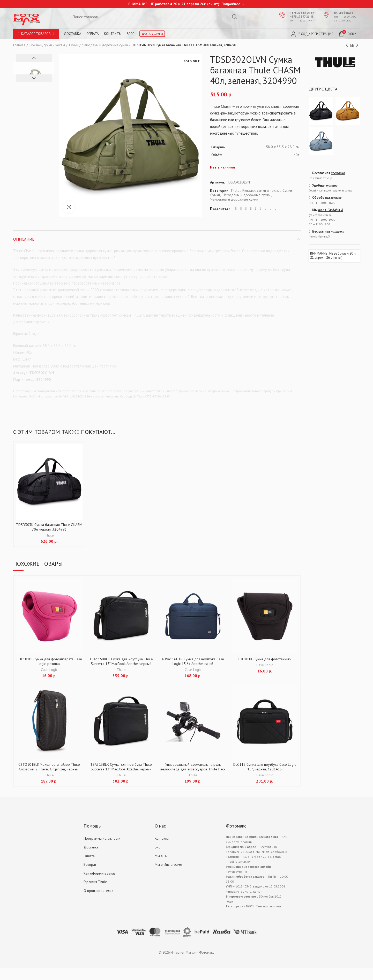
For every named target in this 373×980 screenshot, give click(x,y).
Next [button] (34, 78)
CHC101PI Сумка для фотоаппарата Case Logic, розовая (49, 661)
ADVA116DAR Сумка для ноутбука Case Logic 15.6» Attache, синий (193, 661)
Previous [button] (34, 58)
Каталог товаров (36, 34)
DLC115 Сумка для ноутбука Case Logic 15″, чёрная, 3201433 (265, 767)
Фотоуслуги (152, 34)
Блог (130, 34)
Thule (235, 191)
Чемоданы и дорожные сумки (105, 45)
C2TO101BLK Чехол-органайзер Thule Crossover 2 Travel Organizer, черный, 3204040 (49, 769)
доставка (338, 173)
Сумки (74, 45)
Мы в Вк (161, 856)
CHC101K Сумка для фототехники (265, 659)
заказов (336, 198)
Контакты (113, 34)
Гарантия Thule (95, 882)
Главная (19, 45)
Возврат (90, 864)
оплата (332, 185)
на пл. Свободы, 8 (331, 210)
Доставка (73, 34)
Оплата (93, 34)
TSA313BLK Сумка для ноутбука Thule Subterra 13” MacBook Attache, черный (121, 767)
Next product (357, 45)
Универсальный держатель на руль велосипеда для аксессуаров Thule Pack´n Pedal (193, 769)
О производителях (98, 891)
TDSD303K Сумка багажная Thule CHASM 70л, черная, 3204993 (49, 527)
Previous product (347, 45)
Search (235, 17)
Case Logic (49, 670)
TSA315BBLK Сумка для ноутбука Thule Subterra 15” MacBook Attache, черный (121, 661)
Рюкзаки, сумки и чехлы (47, 45)
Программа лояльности (102, 838)
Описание (24, 239)
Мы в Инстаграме (168, 864)
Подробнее (231, 4)
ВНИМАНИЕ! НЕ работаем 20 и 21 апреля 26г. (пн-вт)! (333, 255)
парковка (338, 231)
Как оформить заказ (99, 873)
